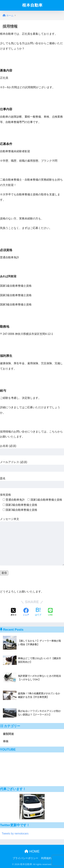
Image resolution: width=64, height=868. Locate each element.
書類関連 (8, 734)
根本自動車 (32, 5)
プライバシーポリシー (25, 858)
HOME (32, 851)
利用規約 (46, 858)
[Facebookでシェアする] (26, 612)
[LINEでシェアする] (50, 612)
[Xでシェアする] (14, 612)
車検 (6, 741)
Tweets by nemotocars (15, 834)
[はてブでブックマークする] (38, 612)
